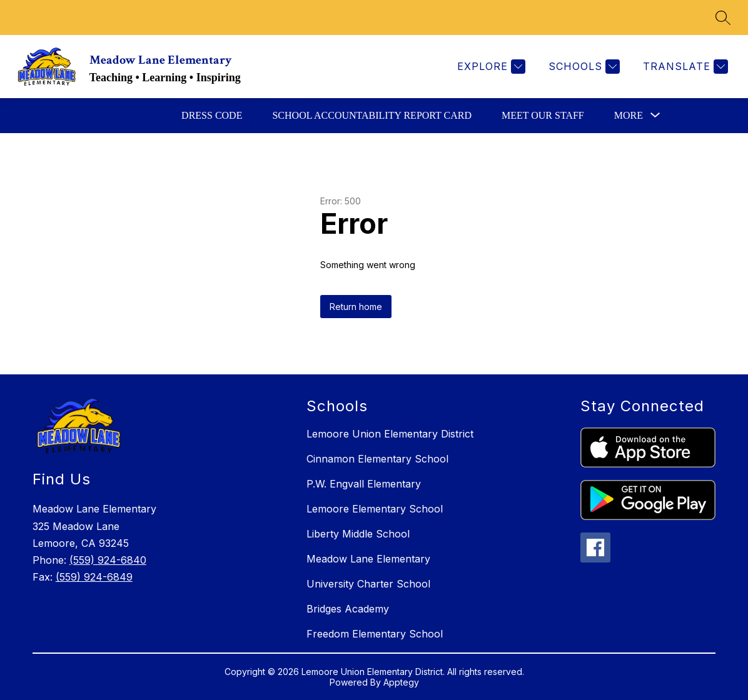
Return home (356, 307)
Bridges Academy (348, 609)
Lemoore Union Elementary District (390, 434)
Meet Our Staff (543, 115)
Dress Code (212, 115)
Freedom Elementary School (375, 634)
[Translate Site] (684, 67)
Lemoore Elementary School (375, 509)
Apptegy (401, 682)
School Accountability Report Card (372, 115)
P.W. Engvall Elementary (364, 484)
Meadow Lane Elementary (368, 559)
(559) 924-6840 (108, 560)
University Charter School (368, 584)
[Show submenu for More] (629, 116)
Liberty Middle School (358, 534)
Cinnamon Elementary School (377, 459)
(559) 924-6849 (94, 577)
